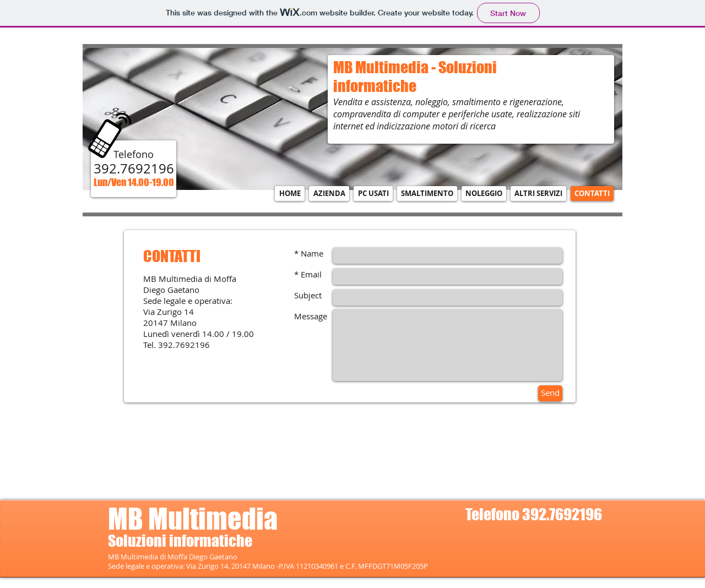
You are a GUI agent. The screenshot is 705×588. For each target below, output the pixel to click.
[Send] (550, 393)
